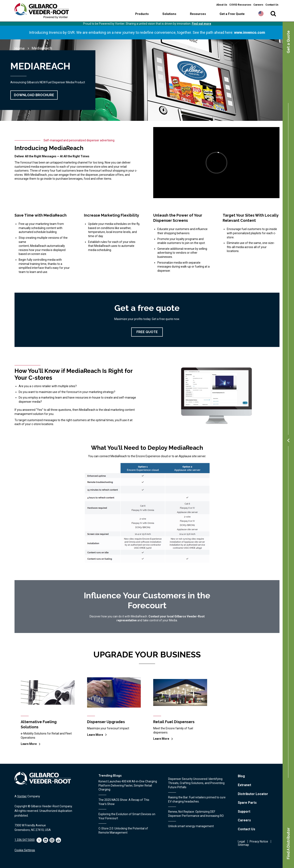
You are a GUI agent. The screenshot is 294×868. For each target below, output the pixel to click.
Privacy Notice (259, 841)
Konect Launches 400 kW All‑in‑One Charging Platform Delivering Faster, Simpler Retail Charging (128, 785)
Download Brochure (34, 95)
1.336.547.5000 (25, 840)
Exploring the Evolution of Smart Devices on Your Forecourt (127, 816)
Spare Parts (247, 803)
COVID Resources (240, 5)
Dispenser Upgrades (106, 722)
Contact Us (272, 5)
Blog (241, 776)
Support (244, 812)
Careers (258, 5)
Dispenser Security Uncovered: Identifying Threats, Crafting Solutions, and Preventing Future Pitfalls (196, 783)
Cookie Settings (25, 850)
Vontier (22, 796)
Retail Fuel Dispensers (174, 722)
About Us (222, 5)
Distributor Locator (253, 794)
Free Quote (147, 332)
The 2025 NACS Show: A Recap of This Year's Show (124, 802)
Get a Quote (288, 42)
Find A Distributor (288, 843)
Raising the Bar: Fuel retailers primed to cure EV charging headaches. (197, 799)
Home (20, 48)
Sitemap (243, 845)
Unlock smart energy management (191, 826)
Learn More (29, 744)
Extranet (244, 785)
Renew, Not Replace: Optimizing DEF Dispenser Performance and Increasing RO (196, 814)
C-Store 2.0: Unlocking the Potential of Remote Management (123, 830)
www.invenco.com (250, 32)
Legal (241, 841)
